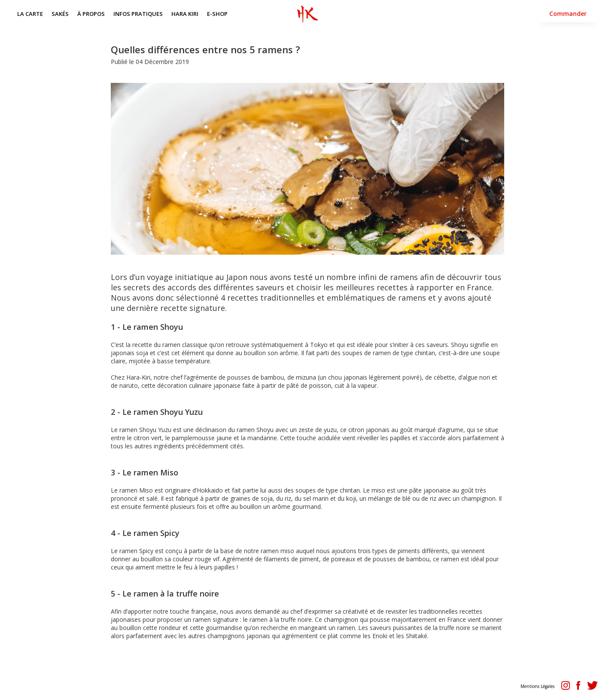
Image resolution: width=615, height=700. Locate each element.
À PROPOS (91, 14)
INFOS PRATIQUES (138, 14)
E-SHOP (217, 14)
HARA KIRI (185, 14)
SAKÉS (60, 14)
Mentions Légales (537, 686)
